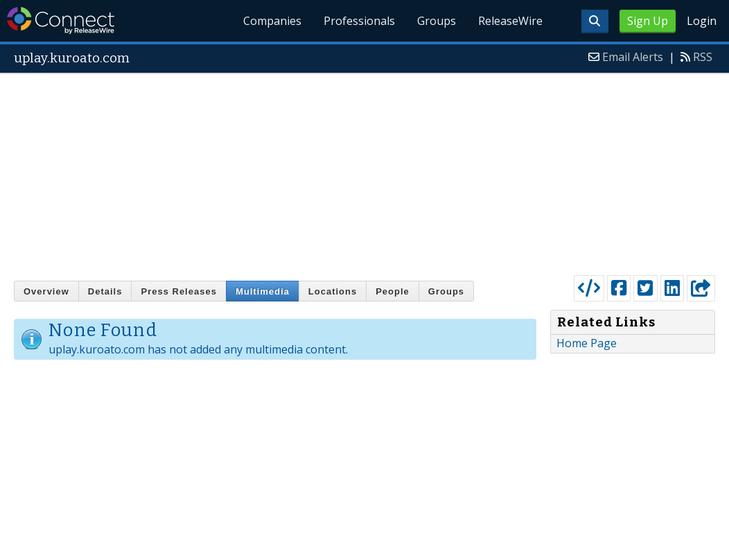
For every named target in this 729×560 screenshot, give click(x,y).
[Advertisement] (365, 171)
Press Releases (178, 291)
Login (702, 21)
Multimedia (263, 291)
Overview (46, 291)
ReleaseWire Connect (61, 20)
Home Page (587, 343)
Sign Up (648, 21)
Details (105, 291)
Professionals (359, 21)
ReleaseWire (510, 21)
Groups (437, 21)
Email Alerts (633, 57)
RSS (703, 57)
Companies (273, 21)
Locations (333, 291)
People (393, 291)
